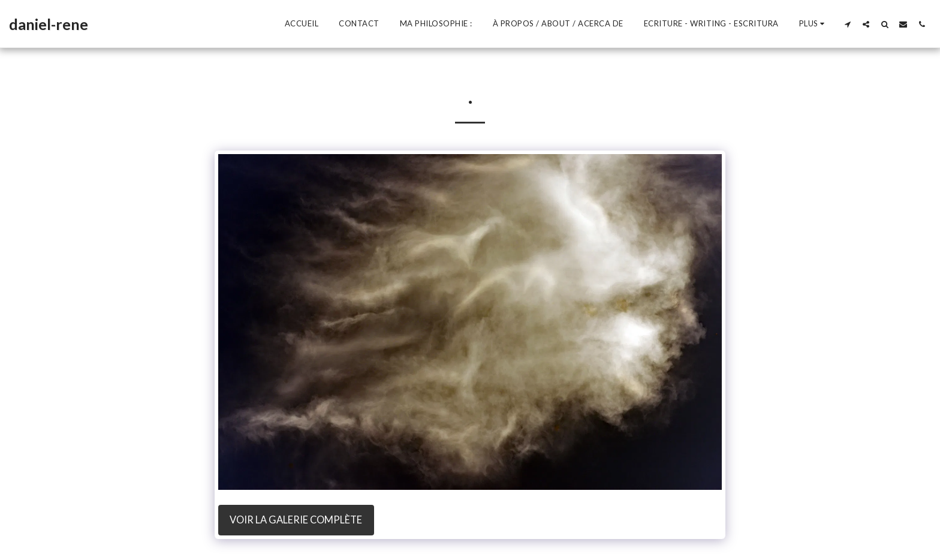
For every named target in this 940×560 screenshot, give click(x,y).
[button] (847, 24)
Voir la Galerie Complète (296, 520)
